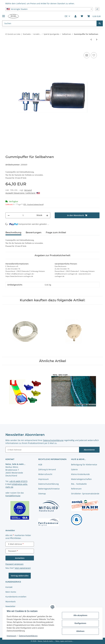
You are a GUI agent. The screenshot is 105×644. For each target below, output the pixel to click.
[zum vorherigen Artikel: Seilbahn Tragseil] (91, 39)
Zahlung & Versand (47, 469)
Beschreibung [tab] (13, 233)
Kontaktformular (13, 496)
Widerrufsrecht (45, 474)
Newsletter (10, 606)
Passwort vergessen (14, 564)
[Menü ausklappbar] (4, 15)
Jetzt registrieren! (23, 568)
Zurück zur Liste (14, 34)
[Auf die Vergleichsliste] (87, 55)
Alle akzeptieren (80, 615)
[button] (75, 16)
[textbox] (49, 9)
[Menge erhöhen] (47, 215)
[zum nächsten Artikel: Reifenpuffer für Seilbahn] (97, 39)
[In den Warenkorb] (8, 49)
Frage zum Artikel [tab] (56, 233)
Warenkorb (11, 602)
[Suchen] (100, 23)
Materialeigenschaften (81, 479)
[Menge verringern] (9, 215)
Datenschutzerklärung (28, 636)
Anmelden (20, 558)
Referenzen (76, 489)
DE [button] (66, 16)
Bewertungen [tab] (34, 233)
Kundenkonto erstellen (16, 597)
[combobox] (49, 9)
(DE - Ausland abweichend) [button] (33, 204)
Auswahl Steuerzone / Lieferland (23, 193)
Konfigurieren (80, 623)
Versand (28, 190)
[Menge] (23, 215)
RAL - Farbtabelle (79, 484)
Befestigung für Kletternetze (84, 465)
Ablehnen (80, 631)
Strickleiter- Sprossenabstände (85, 494)
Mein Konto (11, 592)
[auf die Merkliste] (94, 55)
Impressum (11, 636)
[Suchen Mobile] (49, 23)
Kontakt (9, 587)
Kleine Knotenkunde (80, 474)
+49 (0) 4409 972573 (18, 481)
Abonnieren (89, 450)
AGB (40, 465)
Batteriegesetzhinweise (49, 489)
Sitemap (42, 494)
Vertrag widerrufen (20, 576)
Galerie (74, 469)
